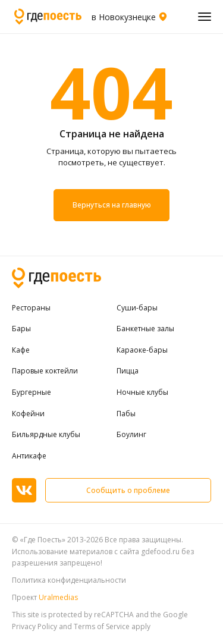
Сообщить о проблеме (128, 490)
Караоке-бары (142, 350)
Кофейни (28, 414)
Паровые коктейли (45, 371)
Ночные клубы (142, 392)
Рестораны (31, 308)
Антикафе (29, 456)
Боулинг (131, 435)
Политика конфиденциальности (69, 580)
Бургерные (32, 392)
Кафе (21, 350)
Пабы (126, 414)
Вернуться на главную (111, 205)
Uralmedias (58, 597)
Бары (21, 329)
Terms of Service (102, 626)
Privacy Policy (34, 626)
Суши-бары (137, 308)
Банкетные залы (145, 329)
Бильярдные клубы (46, 435)
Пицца (128, 371)
